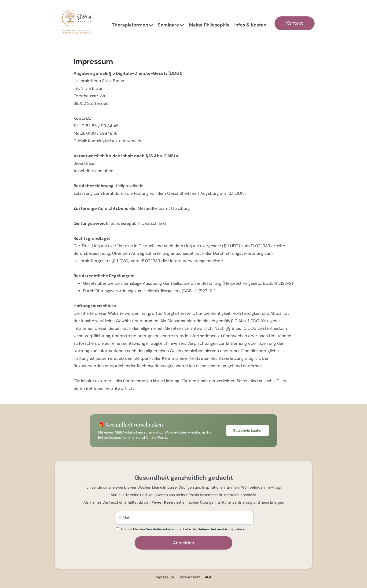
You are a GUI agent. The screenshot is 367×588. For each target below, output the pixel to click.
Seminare (171, 25)
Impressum (164, 577)
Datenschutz (189, 577)
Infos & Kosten (250, 25)
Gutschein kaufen (248, 431)
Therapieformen (133, 25)
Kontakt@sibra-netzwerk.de (115, 141)
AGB (209, 577)
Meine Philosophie (209, 25)
